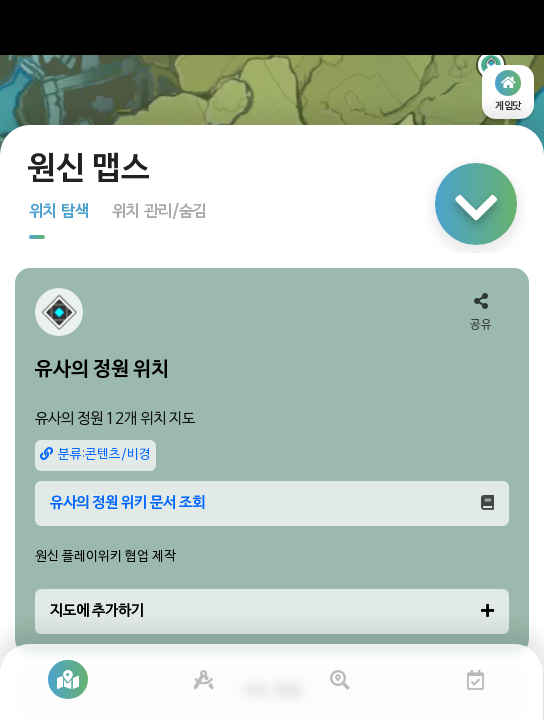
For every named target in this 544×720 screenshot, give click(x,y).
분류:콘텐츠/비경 (95, 454)
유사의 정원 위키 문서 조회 (272, 503)
